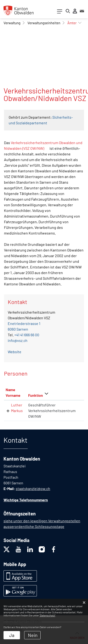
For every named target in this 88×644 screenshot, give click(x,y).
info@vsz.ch (18, 340)
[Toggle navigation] (60, 12)
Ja (12, 635)
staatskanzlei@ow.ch (33, 488)
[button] (12, 23)
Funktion (36, 395)
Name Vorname (13, 392)
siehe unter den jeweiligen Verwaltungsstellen (42, 521)
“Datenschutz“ (47, 615)
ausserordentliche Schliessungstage (34, 526)
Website (15, 352)
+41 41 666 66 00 (27, 335)
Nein (33, 635)
